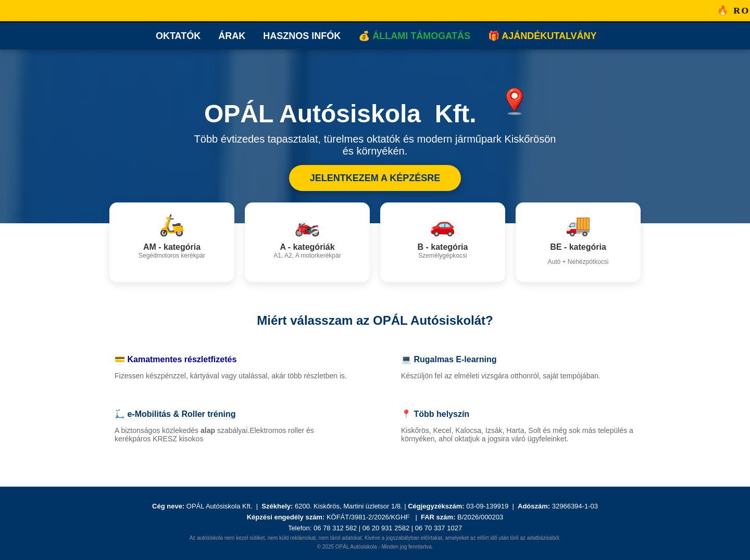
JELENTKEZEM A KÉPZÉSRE (375, 178)
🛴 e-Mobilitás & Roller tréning (175, 414)
